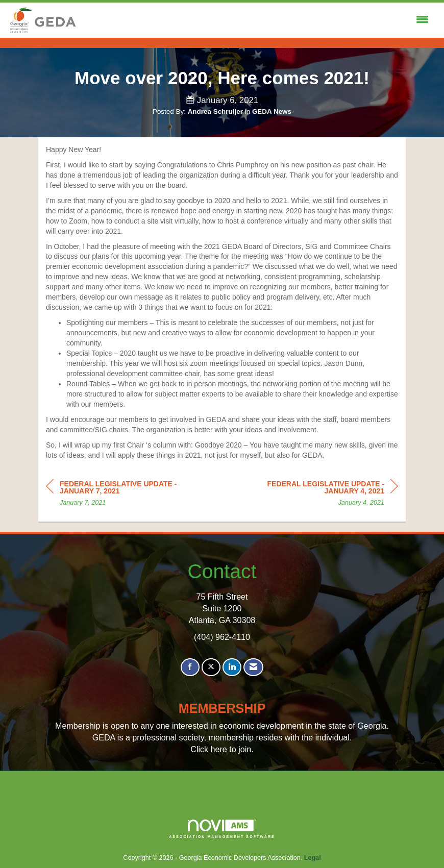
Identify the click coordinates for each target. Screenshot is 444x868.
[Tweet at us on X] (211, 667)
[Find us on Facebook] (190, 667)
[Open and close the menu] (256, 20)
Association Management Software (222, 829)
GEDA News (272, 111)
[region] (322, 495)
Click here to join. (222, 749)
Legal (313, 858)
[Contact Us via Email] (253, 667)
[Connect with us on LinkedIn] (232, 667)
